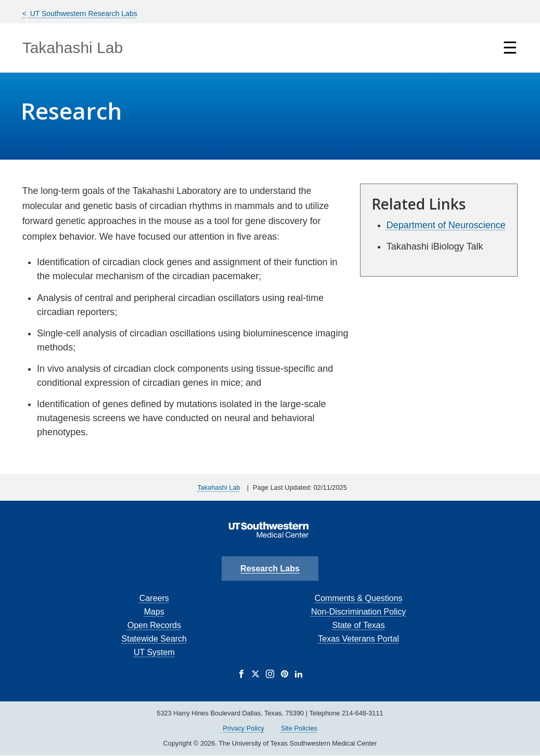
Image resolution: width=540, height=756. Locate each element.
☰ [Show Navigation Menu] (510, 48)
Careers (154, 598)
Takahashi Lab (73, 48)
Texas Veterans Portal (358, 639)
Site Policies (299, 728)
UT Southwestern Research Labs (83, 14)
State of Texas (359, 625)
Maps (154, 612)
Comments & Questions (359, 598)
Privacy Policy (243, 728)
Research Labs (270, 569)
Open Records (154, 625)
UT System (154, 652)
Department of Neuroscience (446, 225)
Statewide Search (154, 639)
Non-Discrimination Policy (358, 612)
